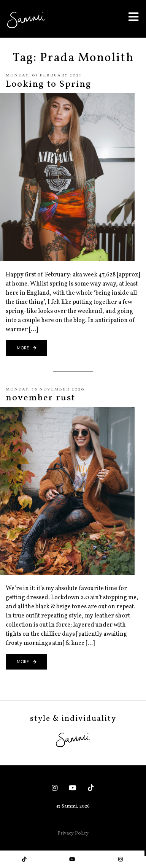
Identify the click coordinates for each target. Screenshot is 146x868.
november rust (40, 398)
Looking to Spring (49, 84)
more (27, 348)
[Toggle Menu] (133, 17)
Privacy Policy (73, 833)
